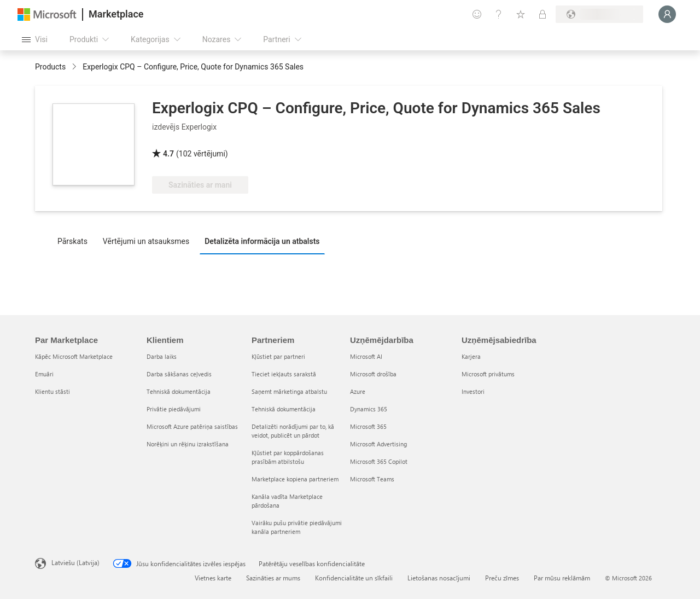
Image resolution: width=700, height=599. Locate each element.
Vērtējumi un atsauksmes (146, 241)
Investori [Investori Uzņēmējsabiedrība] (473, 391)
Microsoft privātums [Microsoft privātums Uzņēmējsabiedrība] (488, 374)
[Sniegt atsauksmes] (477, 14)
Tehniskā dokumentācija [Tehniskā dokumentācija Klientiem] (179, 391)
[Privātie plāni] (542, 14)
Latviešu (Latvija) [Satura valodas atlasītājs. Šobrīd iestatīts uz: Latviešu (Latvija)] (75, 562)
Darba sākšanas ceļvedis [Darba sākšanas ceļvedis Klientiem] (179, 374)
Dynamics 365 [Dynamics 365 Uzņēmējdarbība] (369, 409)
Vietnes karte (213, 578)
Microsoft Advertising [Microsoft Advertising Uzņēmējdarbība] (378, 444)
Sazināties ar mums (273, 578)
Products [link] (50, 67)
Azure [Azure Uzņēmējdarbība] (358, 391)
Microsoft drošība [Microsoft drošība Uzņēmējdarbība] (373, 374)
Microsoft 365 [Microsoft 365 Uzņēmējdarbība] (368, 426)
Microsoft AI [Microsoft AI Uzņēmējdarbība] (366, 356)
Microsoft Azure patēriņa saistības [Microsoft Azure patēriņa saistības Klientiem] (192, 426)
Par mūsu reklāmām (562, 578)
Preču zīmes (502, 578)
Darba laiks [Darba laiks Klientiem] (162, 356)
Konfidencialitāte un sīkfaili (354, 578)
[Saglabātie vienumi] (521, 14)
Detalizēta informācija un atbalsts (262, 241)
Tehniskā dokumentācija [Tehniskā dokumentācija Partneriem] (284, 409)
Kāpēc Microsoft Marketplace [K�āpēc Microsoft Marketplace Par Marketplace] (74, 356)
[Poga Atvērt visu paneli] (35, 39)
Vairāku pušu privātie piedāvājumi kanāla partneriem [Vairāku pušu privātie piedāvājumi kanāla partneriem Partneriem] (297, 527)
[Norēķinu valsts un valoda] (599, 14)
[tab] (75, 241)
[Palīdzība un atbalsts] (499, 14)
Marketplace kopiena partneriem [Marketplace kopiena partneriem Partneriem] (295, 479)
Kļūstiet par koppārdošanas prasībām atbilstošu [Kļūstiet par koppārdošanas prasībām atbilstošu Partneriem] (288, 457)
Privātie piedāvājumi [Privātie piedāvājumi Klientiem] (174, 409)
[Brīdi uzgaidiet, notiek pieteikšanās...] (667, 14)
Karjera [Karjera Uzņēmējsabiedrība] (471, 356)
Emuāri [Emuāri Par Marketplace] (44, 374)
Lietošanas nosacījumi (439, 578)
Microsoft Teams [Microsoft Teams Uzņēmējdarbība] (372, 479)
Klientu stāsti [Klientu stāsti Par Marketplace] (52, 391)
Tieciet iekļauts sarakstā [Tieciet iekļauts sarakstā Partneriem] (284, 374)
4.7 (168, 154)
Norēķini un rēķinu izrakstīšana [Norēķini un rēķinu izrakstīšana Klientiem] (188, 444)
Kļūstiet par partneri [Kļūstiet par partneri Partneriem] (278, 356)
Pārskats (72, 241)
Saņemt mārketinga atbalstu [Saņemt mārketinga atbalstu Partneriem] (289, 391)
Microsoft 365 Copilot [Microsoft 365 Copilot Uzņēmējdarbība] (379, 461)
